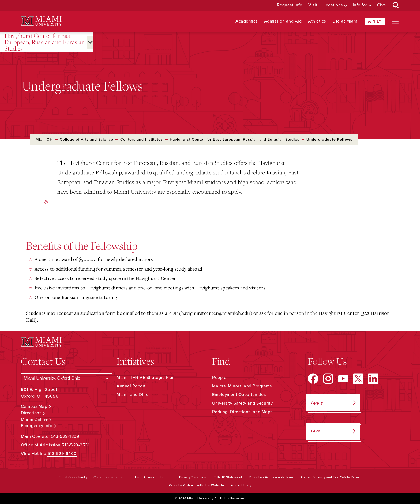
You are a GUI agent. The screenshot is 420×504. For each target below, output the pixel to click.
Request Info (290, 5)
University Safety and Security (242, 403)
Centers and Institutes (142, 139)
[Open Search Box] (396, 5)
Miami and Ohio (132, 395)
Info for (360, 5)
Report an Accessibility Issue (272, 477)
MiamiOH (44, 139)
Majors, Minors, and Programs (242, 386)
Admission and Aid (283, 21)
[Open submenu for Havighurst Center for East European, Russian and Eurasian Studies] (90, 42)
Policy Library (241, 485)
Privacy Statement (193, 477)
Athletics (317, 21)
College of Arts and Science (87, 139)
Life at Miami (346, 21)
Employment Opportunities (239, 395)
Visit (313, 5)
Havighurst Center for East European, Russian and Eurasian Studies (45, 42)
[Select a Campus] (67, 378)
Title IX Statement (228, 477)
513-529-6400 (62, 454)
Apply (375, 21)
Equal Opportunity (73, 477)
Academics (247, 21)
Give (382, 5)
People (219, 378)
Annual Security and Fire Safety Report (331, 477)
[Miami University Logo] (41, 21)
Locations (333, 5)
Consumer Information (111, 477)
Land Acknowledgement (154, 477)
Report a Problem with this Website (196, 485)
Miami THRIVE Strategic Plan (146, 378)
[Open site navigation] (395, 21)
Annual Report (131, 386)
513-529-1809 (65, 436)
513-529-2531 (76, 445)
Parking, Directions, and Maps (242, 412)
